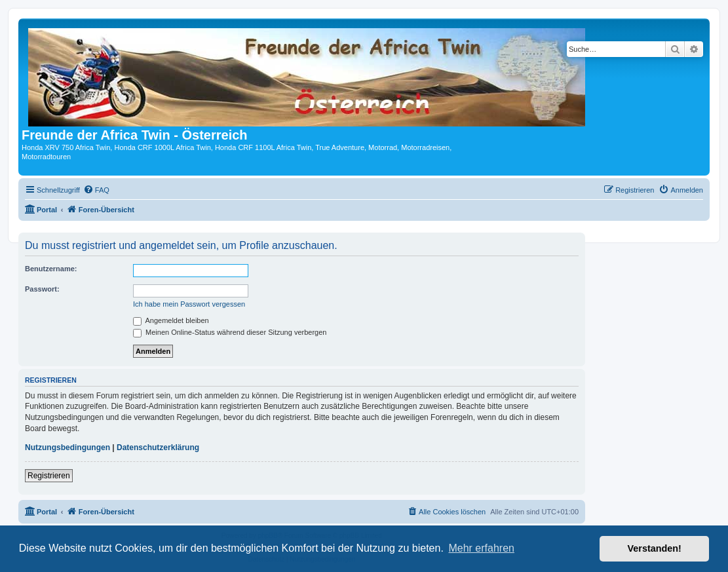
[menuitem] (96, 190)
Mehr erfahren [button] (481, 548)
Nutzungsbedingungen (67, 448)
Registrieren (49, 476)
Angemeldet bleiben (171, 320)
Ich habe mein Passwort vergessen (189, 304)
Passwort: (42, 289)
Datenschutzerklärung (158, 448)
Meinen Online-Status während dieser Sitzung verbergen (230, 332)
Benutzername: (51, 269)
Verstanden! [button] (655, 548)
